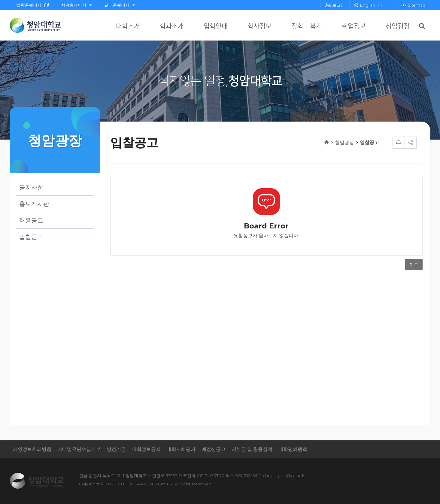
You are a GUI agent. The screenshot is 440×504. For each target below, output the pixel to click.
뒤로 (414, 264)
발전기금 (116, 449)
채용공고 (31, 220)
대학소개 (128, 26)
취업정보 (354, 26)
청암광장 (398, 26)
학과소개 (172, 26)
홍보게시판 (34, 204)
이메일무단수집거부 (79, 449)
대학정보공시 (146, 449)
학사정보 (259, 26)
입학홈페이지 (29, 5)
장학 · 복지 (307, 26)
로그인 (335, 5)
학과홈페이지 (76, 5)
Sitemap (413, 5)
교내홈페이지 (120, 5)
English (365, 5)
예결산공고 (214, 449)
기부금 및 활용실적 (252, 449)
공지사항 (31, 187)
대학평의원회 (293, 449)
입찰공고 (31, 237)
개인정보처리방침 (32, 449)
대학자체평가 (181, 449)
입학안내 (216, 26)
